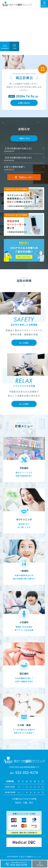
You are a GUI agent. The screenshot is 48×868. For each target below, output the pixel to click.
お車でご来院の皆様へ (14, 167)
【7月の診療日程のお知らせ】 (18, 148)
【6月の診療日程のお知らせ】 (18, 158)
